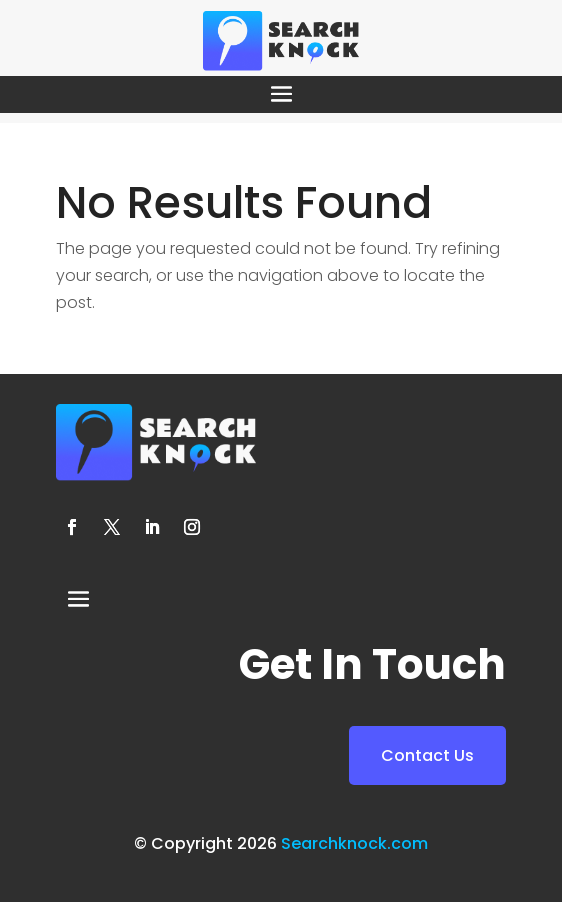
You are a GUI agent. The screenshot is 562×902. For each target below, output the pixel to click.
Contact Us (427, 755)
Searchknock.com (354, 843)
